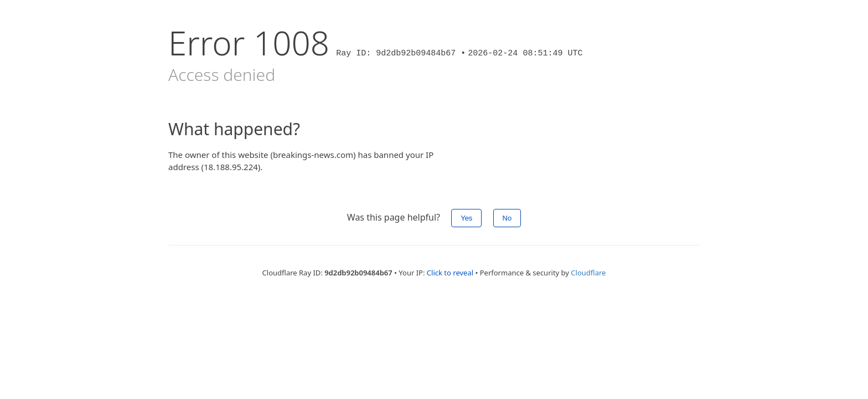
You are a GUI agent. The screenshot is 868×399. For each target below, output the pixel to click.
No (507, 218)
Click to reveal (450, 273)
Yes (466, 218)
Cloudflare (588, 273)
